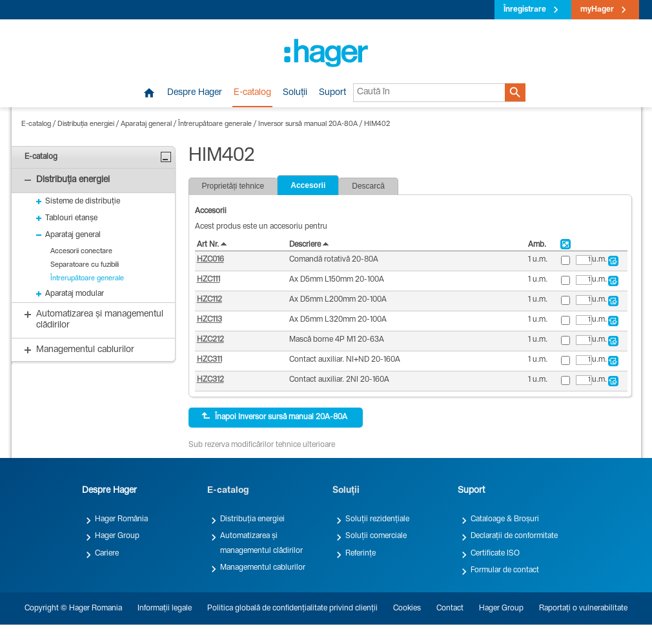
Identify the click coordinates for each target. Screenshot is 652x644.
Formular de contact (505, 570)
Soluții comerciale (376, 536)
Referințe (361, 554)
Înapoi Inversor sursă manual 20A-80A (274, 417)
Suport (332, 93)
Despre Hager (195, 93)
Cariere (107, 554)
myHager (597, 10)
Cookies (407, 608)
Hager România (121, 519)
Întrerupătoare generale (215, 124)
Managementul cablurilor (263, 568)
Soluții (295, 93)
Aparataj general (146, 124)
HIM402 (377, 124)
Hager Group (117, 536)
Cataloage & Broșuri (505, 519)
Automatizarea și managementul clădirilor (261, 543)
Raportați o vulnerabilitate (583, 608)
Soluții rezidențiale (377, 519)
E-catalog (252, 93)
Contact (450, 608)
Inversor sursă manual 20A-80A (308, 124)
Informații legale (165, 608)
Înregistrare (525, 10)
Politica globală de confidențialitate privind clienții (292, 608)
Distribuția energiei (86, 124)
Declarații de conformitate (514, 536)
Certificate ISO (495, 554)
